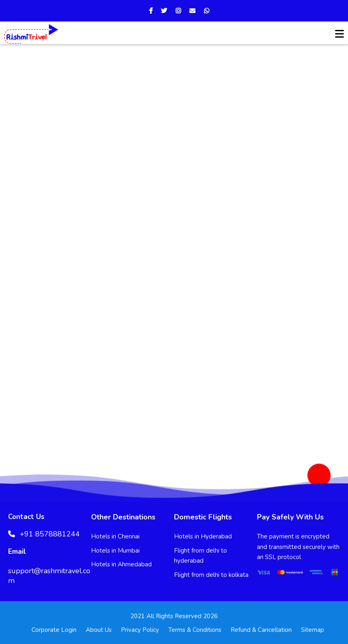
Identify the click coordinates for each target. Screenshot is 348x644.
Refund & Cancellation (261, 630)
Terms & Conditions (195, 630)
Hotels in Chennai (115, 536)
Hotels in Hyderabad (203, 536)
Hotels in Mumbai (115, 551)
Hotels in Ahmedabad (121, 564)
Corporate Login (54, 630)
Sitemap (313, 630)
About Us (99, 630)
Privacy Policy (140, 630)
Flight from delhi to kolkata (211, 575)
